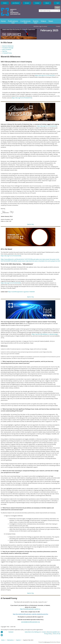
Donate (27, 3)
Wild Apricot (47, 642)
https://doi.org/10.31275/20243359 (11, 256)
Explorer (18, 640)
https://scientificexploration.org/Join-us (30, 609)
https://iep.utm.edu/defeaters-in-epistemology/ (45, 334)
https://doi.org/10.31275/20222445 (47, 126)
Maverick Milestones (8, 46)
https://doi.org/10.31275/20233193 (22, 98)
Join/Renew (16, 3)
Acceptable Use (55, 632)
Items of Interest (7, 49)
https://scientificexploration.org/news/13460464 (21, 292)
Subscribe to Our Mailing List (33, 632)
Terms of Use (57, 634)
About (47, 3)
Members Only (52, 26)
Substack (11, 632)
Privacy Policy (48, 634)
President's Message (8, 48)
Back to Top (30, 224)
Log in (57, 7)
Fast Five (5, 51)
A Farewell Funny (7, 53)
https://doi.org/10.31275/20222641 (45, 75)
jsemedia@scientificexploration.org (30, 622)
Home (5, 3)
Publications (10, 640)
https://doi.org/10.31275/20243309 (11, 283)
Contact (37, 3)
